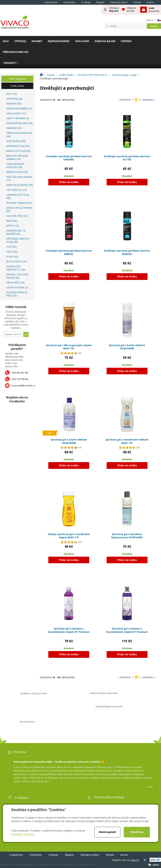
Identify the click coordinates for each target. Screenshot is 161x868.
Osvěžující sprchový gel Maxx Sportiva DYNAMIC (69, 158)
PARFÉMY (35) (14, 128)
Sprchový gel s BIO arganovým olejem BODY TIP (69, 347)
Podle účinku (17, 86)
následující (148, 100)
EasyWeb (27, 865)
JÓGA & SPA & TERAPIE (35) (19, 209)
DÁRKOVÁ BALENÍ (105, 41)
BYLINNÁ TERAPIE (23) (19, 203)
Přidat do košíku (69, 182)
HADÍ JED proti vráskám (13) (19, 178)
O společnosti (51, 2)
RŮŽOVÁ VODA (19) (17, 172)
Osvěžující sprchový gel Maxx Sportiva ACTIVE (127, 158)
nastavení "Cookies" (23, 834)
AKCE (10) (12, 94)
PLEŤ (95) (11, 247)
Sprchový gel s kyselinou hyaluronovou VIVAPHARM (127, 536)
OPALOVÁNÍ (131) (16, 113)
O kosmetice (69, 2)
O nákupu (86, 2)
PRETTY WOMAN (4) (18, 118)
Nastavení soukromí (86, 865)
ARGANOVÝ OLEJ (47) (18, 146)
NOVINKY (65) (14, 104)
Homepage (36, 2)
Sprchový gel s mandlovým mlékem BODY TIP (127, 441)
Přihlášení (114, 9)
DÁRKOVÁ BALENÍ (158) (20, 123)
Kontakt (137, 2)
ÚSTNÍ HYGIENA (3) (17, 287)
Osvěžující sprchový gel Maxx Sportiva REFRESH (127, 252)
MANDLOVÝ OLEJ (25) (18, 151)
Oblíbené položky (131, 9)
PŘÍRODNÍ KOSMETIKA (16, 52)
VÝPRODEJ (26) (14, 99)
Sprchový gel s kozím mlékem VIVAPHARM (127, 347)
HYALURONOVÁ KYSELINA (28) (15, 165)
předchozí (126, 100)
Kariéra (150, 2)
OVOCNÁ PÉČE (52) (17, 216)
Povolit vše (137, 832)
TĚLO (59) (12, 252)
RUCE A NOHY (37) (17, 261)
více (151, 787)
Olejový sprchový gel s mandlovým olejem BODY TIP (69, 536)
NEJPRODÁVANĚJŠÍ (59, 41)
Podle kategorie (17, 79)
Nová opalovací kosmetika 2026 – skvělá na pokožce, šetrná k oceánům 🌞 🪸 (61, 762)
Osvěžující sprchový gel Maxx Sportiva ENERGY (69, 252)
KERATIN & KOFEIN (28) (20, 185)
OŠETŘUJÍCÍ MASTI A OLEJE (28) (18, 240)
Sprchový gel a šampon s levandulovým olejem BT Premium (69, 630)
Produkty (10, 63)
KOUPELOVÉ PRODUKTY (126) (16, 268)
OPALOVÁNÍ (82, 41)
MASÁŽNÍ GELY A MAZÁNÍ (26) (16, 232)
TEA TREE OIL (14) (16, 190)
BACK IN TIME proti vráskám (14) (17, 157)
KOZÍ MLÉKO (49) (16, 141)
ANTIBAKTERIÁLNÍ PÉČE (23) (17, 294)
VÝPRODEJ (20, 41)
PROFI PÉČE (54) (15, 283)
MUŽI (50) (12, 221)
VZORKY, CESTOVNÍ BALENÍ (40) (17, 276)
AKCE (6, 41)
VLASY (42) (12, 257)
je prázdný (154, 10)
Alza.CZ (135, 860)
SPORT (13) (13, 226)
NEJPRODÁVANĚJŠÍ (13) (19, 108)
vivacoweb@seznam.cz (23, 385)
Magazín (100, 2)
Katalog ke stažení (119, 2)
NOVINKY (37, 41)
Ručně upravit (107, 832)
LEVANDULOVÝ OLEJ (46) (18, 196)
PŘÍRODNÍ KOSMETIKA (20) (19, 135)
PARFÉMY (126, 41)
